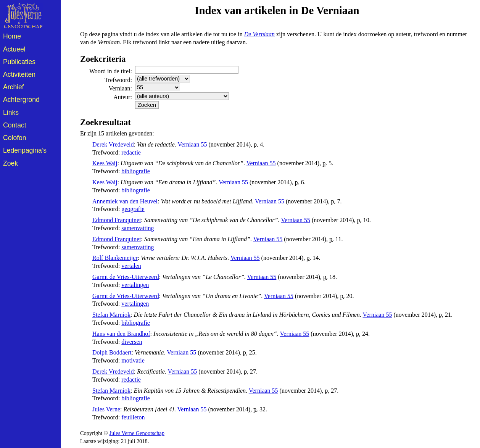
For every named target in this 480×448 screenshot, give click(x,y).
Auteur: (123, 97)
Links (11, 113)
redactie (131, 152)
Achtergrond (21, 100)
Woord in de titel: (111, 71)
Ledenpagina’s (25, 150)
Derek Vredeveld (113, 144)
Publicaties (19, 62)
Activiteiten (19, 74)
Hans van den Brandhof (121, 334)
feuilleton (133, 417)
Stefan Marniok (111, 315)
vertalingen (135, 285)
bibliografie (136, 171)
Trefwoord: (118, 80)
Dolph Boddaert (112, 352)
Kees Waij (105, 163)
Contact (15, 125)
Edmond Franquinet (117, 220)
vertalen (131, 266)
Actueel (14, 49)
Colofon (15, 138)
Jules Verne (106, 409)
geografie (133, 209)
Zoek (10, 163)
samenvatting (138, 228)
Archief (14, 87)
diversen (132, 342)
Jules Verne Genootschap (137, 433)
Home (12, 36)
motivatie (133, 360)
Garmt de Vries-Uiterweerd (126, 277)
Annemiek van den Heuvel (125, 201)
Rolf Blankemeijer (115, 258)
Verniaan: (120, 88)
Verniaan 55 (192, 144)
